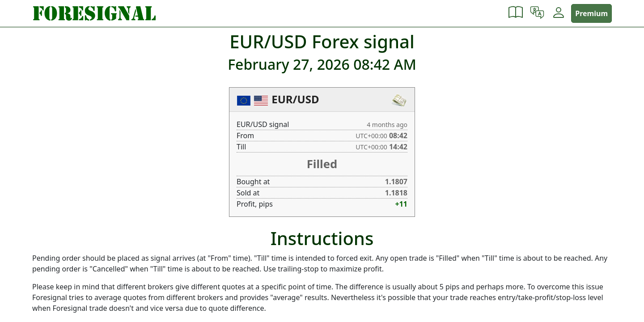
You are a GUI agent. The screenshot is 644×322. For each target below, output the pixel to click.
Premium (591, 13)
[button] (516, 13)
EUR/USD (295, 99)
